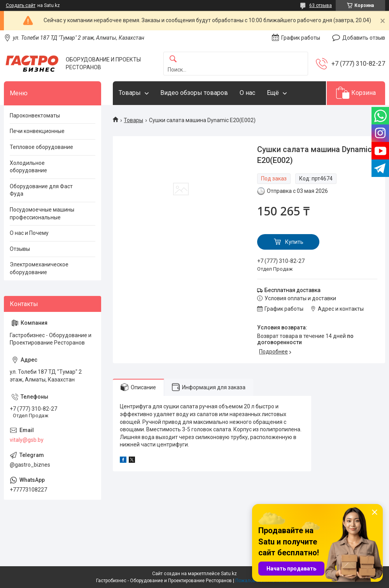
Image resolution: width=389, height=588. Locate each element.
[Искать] (173, 59)
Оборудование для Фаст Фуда (41, 190)
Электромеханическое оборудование (39, 268)
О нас (247, 93)
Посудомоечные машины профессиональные (42, 213)
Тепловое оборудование (41, 147)
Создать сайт (21, 5)
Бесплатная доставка (293, 290)
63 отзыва (321, 5)
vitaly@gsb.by (27, 440)
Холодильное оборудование (28, 167)
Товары (130, 93)
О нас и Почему (29, 233)
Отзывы (20, 249)
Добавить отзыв (364, 38)
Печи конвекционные (37, 131)
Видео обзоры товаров (194, 93)
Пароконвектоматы (35, 115)
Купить (294, 242)
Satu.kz (229, 574)
